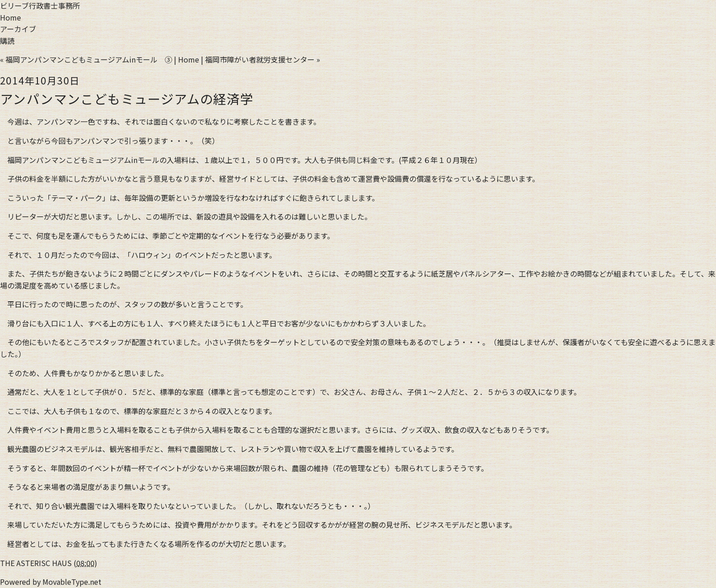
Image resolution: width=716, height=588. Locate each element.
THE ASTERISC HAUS (36, 563)
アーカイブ (18, 29)
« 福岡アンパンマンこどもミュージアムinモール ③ (86, 59)
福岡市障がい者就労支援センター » (263, 59)
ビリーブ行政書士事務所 (40, 5)
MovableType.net (72, 582)
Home (11, 17)
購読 (7, 41)
